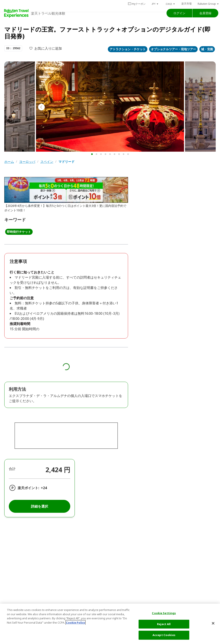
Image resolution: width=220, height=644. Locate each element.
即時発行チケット (19, 232)
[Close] (213, 623)
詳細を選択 (40, 506)
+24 (44, 488)
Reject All (164, 624)
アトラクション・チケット (128, 49)
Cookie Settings (164, 613)
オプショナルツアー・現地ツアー (173, 49)
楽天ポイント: (28, 488)
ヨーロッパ (27, 162)
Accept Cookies (164, 635)
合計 (12, 469)
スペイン (47, 162)
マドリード (66, 162)
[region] (110, 624)
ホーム (9, 162)
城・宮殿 (207, 49)
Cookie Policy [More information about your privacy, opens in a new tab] (76, 623)
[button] (155, 4)
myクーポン (137, 4)
